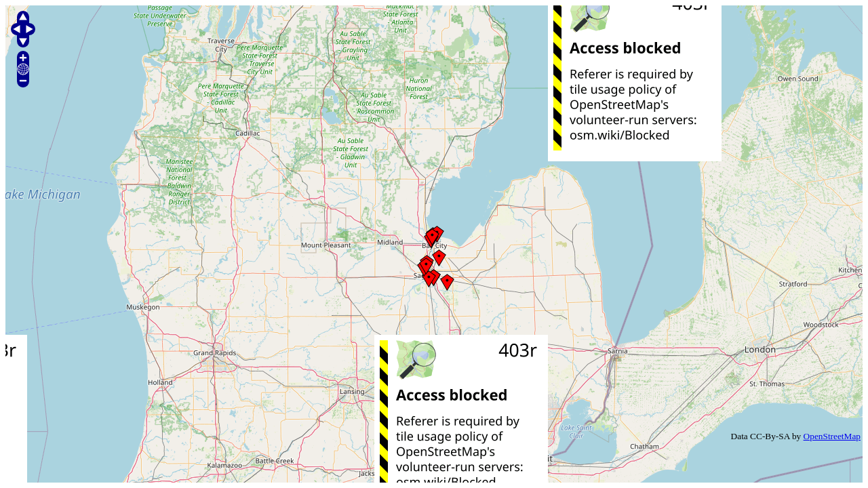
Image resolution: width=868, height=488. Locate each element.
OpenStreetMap (832, 436)
